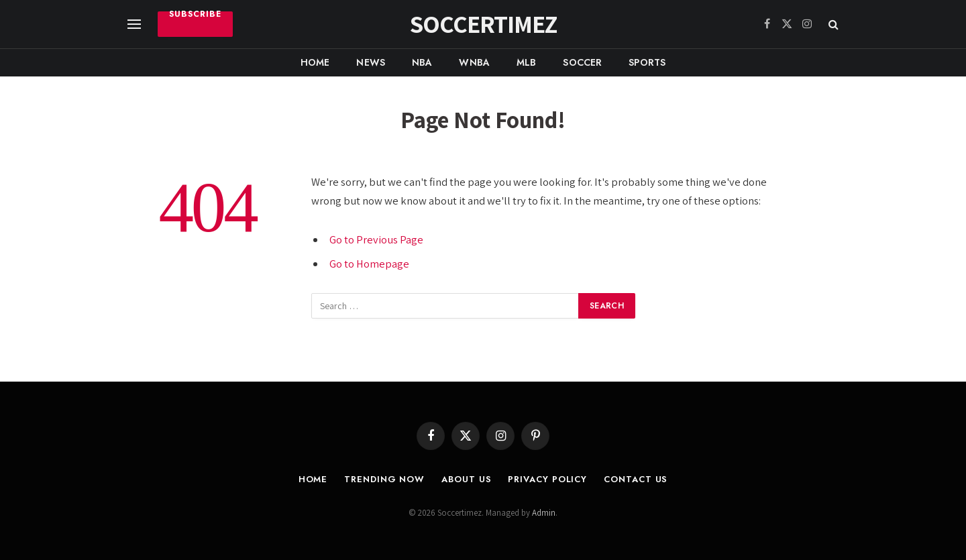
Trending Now (384, 479)
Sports (647, 62)
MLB (526, 62)
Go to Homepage (369, 264)
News (371, 62)
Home (315, 62)
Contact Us (636, 479)
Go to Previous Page (376, 239)
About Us (466, 479)
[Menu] (134, 24)
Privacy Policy (547, 479)
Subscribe (195, 16)
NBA (422, 62)
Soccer (582, 62)
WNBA (474, 62)
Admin (544, 513)
